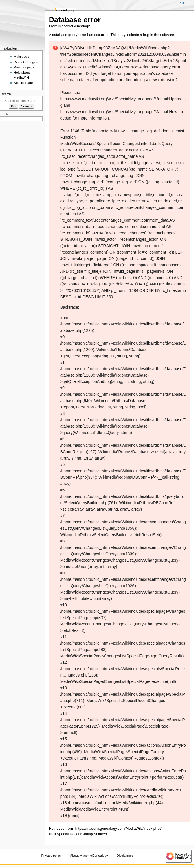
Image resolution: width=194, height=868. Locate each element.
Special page (66, 10)
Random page (24, 67)
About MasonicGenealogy (89, 856)
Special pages (24, 83)
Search (6, 94)
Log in (183, 2)
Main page (21, 57)
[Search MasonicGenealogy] (21, 101)
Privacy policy (51, 856)
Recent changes (26, 62)
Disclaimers (125, 856)
